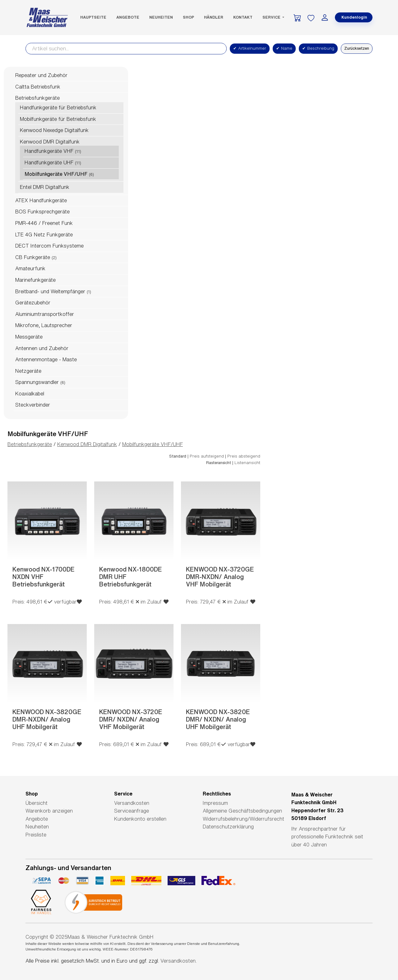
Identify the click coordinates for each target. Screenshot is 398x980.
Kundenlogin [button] (354, 17)
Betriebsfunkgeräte (37, 98)
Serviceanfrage (132, 811)
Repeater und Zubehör (41, 75)
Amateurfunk (30, 268)
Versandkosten (132, 803)
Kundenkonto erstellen (140, 819)
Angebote (128, 17)
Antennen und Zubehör (42, 348)
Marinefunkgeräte (35, 280)
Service (272, 17)
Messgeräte (29, 337)
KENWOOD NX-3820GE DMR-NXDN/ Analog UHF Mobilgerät (47, 719)
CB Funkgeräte (33, 257)
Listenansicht (247, 463)
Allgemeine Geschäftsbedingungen (242, 811)
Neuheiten (161, 17)
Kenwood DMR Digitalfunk (50, 142)
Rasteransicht (219, 463)
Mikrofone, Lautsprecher (44, 325)
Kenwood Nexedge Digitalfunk (54, 130)
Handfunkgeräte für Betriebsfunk (58, 107)
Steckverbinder (33, 405)
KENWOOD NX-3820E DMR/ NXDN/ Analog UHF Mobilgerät (218, 719)
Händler (214, 17)
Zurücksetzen (357, 48)
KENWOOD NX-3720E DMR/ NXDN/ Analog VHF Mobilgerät (131, 719)
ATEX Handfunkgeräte (41, 200)
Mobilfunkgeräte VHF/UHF (56, 174)
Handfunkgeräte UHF (49, 162)
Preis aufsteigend (207, 456)
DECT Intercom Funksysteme (49, 246)
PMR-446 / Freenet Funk (44, 223)
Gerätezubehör (33, 303)
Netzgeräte (28, 371)
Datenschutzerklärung (228, 827)
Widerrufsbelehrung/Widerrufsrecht (243, 819)
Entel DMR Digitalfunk (45, 187)
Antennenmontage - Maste (46, 359)
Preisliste (36, 835)
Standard (178, 456)
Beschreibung (318, 48)
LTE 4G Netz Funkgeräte (44, 235)
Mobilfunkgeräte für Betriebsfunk (58, 119)
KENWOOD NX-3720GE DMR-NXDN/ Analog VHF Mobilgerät (220, 577)
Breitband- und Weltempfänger (50, 291)
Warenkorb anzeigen (49, 811)
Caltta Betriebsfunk (38, 87)
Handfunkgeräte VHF (49, 151)
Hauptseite (93, 17)
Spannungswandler (37, 382)
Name (284, 48)
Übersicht (37, 803)
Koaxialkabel (30, 394)
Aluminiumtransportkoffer (45, 314)
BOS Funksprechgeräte (42, 212)
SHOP (188, 17)
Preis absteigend (244, 456)
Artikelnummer (250, 48)
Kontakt (243, 17)
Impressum (215, 803)
